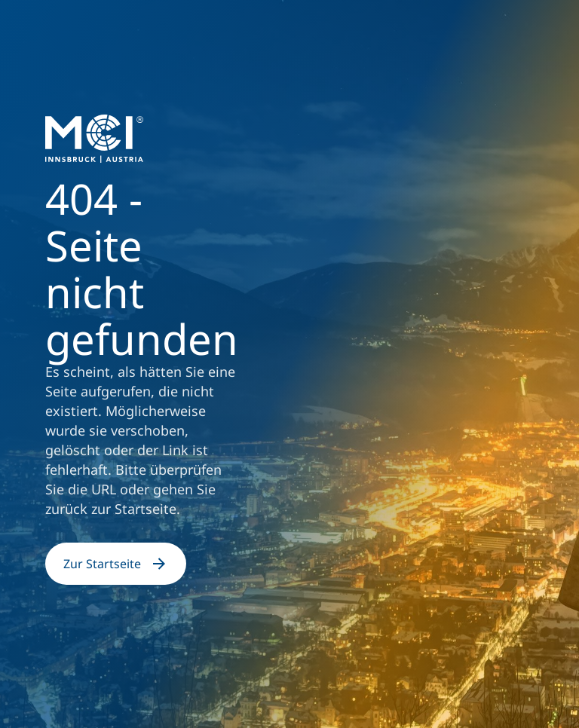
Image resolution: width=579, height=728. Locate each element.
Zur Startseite (116, 564)
